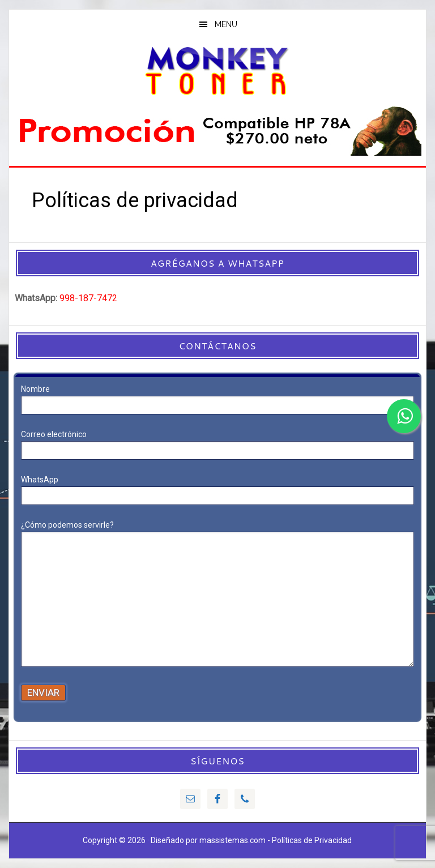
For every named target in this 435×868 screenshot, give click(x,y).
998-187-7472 (88, 298)
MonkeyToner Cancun (217, 70)
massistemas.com (233, 840)
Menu (226, 24)
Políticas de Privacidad (312, 840)
